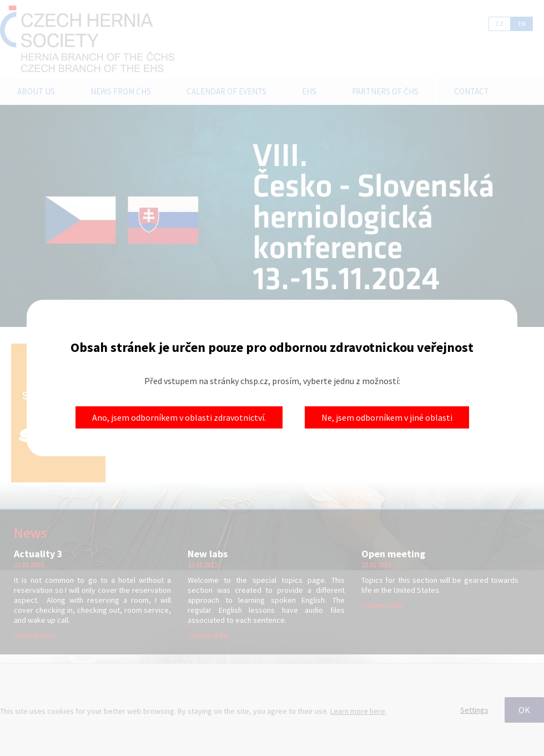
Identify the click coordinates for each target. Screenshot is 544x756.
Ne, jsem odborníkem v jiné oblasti (387, 417)
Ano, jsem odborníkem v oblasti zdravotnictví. (179, 417)
